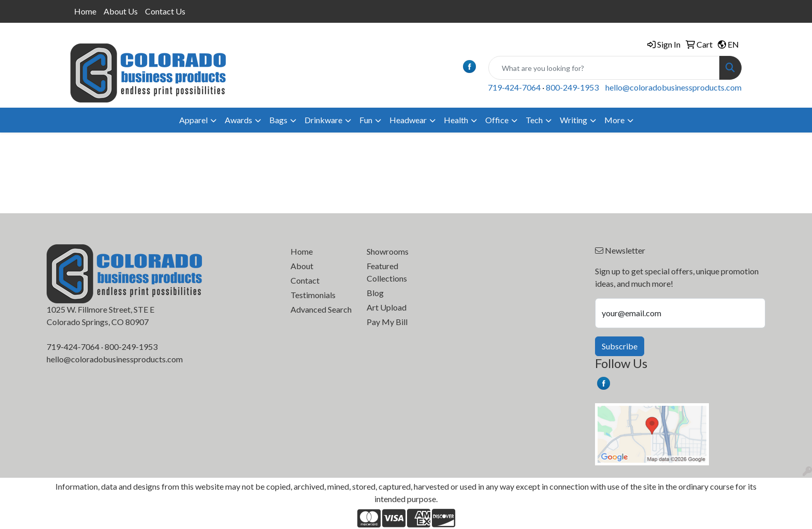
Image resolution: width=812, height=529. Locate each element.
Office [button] (497, 120)
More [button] (614, 120)
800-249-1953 (572, 87)
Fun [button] (366, 120)
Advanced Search (321, 309)
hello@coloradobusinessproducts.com (673, 87)
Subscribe (620, 346)
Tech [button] (534, 120)
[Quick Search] (604, 68)
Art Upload (387, 307)
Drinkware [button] (323, 120)
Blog (375, 293)
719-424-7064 (514, 87)
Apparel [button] (193, 120)
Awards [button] (238, 120)
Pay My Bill (387, 322)
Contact (305, 280)
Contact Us (165, 11)
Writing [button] (574, 120)
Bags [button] (278, 120)
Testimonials (313, 295)
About (302, 266)
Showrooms (388, 251)
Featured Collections (387, 272)
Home (85, 11)
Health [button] (456, 120)
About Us (121, 11)
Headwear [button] (408, 120)
